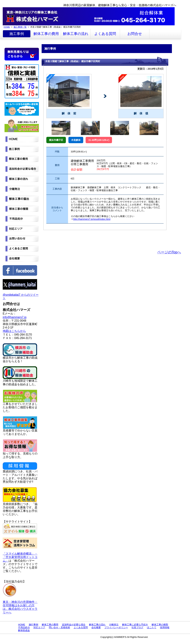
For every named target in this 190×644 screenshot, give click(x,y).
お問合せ (135, 34)
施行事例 (33, 625)
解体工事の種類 (160, 625)
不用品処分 (24, 627)
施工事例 (17, 34)
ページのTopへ (169, 252)
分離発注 (114, 625)
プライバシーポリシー (116, 627)
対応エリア (39, 627)
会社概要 (96, 627)
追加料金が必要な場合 (74, 625)
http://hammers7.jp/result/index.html (92, 219)
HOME (7, 27)
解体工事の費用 (46, 34)
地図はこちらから (14, 331)
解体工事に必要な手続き (135, 625)
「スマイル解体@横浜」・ (20, 554)
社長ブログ (137, 627)
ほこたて (152, 627)
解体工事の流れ (76, 34)
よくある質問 (105, 34)
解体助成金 (24, 630)
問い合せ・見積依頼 (59, 627)
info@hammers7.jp (15, 317)
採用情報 (165, 627)
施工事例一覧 (20, 27)
